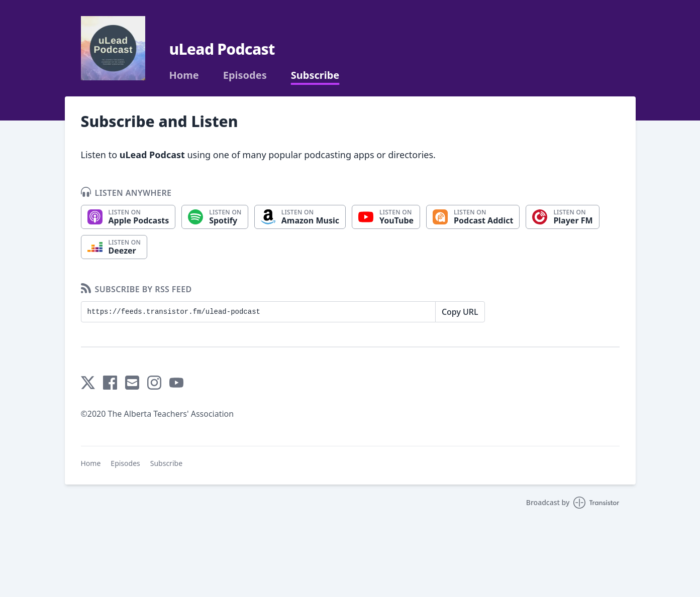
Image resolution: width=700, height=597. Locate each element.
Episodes (245, 75)
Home (184, 75)
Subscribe (315, 75)
